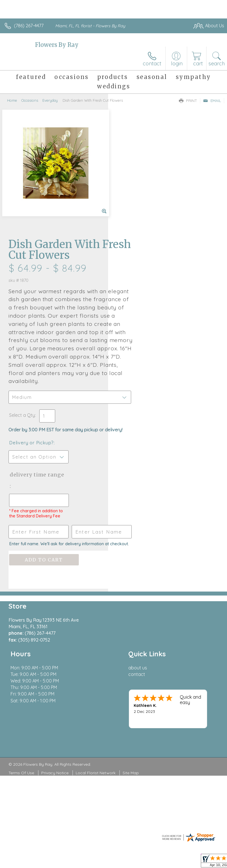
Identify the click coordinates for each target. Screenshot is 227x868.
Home (12, 100)
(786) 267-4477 (29, 26)
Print (188, 101)
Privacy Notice (55, 676)
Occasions (30, 100)
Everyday (50, 100)
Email (212, 101)
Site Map (131, 676)
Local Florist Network (96, 676)
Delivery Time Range (136, 373)
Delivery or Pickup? (140, 336)
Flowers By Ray (57, 45)
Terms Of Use (21, 676)
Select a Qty (130, 302)
